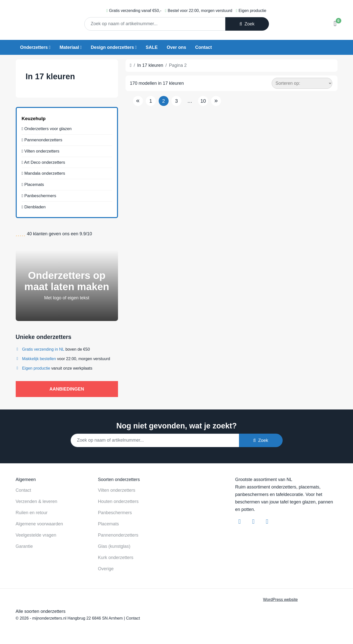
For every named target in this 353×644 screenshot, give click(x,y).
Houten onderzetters (118, 499)
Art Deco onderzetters (45, 162)
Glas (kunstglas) (114, 544)
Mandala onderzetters (45, 174)
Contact (203, 47)
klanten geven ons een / (59, 232)
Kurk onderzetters (116, 556)
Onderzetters (34, 47)
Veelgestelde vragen (36, 533)
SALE (152, 47)
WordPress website (280, 597)
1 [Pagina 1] (151, 101)
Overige (106, 567)
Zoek (247, 24)
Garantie (24, 544)
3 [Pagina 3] (176, 101)
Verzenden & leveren (37, 499)
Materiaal (69, 47)
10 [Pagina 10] (203, 101)
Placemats (34, 186)
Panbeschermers (40, 198)
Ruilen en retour (32, 511)
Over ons (176, 47)
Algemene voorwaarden (39, 522)
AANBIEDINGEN (67, 387)
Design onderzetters (112, 47)
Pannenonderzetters (43, 139)
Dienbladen (35, 209)
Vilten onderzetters (42, 151)
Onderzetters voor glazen (48, 127)
